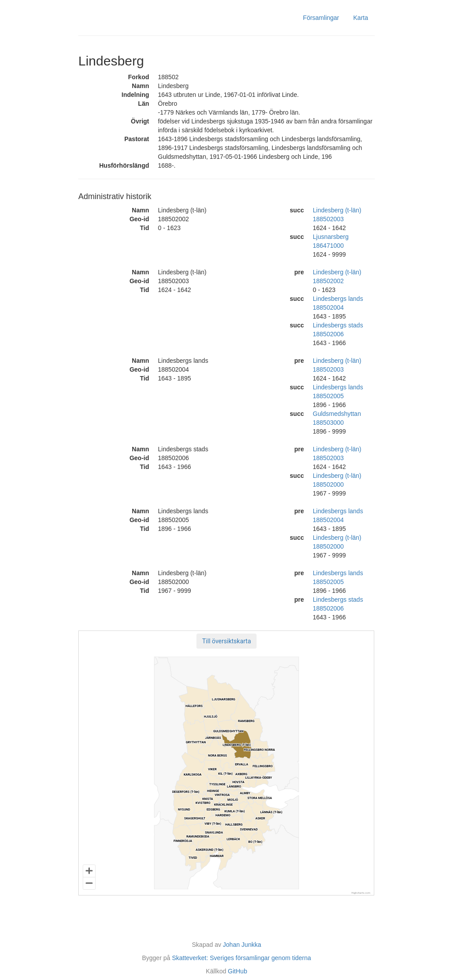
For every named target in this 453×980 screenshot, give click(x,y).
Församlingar (321, 18)
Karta (361, 18)
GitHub (238, 971)
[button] (226, 641)
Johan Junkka (242, 945)
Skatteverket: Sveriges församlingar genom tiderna (242, 958)
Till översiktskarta (226, 641)
